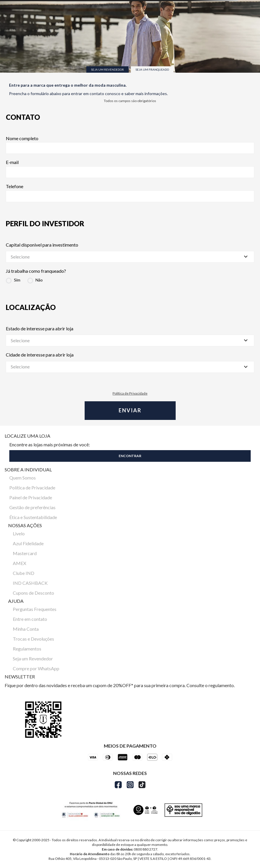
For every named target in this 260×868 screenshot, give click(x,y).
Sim (17, 280)
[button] (130, 455)
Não (39, 280)
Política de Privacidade (130, 393)
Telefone (130, 193)
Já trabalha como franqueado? (36, 271)
